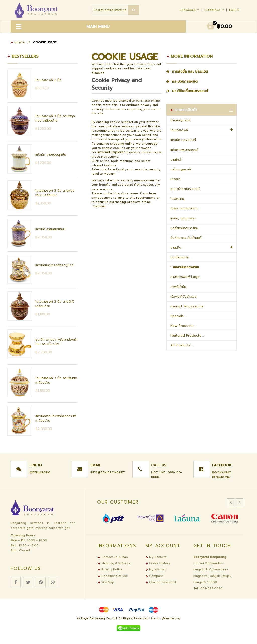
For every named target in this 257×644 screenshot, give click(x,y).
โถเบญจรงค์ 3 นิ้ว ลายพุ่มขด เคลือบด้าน (56, 380)
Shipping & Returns (114, 563)
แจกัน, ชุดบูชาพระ (183, 218)
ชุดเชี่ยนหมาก (180, 257)
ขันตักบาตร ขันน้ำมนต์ (186, 238)
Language (190, 10)
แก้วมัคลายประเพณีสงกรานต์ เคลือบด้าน (56, 418)
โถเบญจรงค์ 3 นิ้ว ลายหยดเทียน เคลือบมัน (55, 193)
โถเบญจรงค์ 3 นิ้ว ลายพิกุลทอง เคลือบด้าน (55, 118)
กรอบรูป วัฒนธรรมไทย (187, 306)
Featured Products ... (187, 336)
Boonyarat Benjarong (222, 475)
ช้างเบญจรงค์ (180, 120)
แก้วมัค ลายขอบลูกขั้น (51, 154)
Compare (154, 576)
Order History (158, 563)
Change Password (161, 582)
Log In (234, 10)
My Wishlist (156, 569)
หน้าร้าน (18, 42)
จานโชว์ (176, 159)
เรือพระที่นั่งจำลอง (183, 296)
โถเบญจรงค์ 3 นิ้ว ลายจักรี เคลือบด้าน (55, 304)
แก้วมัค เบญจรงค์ (183, 140)
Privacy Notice (110, 569)
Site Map (106, 582)
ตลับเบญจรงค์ (181, 169)
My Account (156, 557)
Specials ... (178, 316)
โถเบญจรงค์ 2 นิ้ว (48, 80)
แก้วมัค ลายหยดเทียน (50, 229)
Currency (215, 10)
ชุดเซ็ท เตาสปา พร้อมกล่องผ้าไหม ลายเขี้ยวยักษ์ (56, 342)
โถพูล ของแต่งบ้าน (184, 208)
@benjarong (40, 472)
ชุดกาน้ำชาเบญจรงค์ (185, 189)
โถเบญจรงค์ (179, 130)
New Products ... (183, 326)
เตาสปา (176, 179)
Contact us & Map (113, 557)
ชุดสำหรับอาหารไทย (184, 228)
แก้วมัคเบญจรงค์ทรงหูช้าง (54, 265)
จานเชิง (176, 247)
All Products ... (182, 345)
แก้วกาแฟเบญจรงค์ (184, 150)
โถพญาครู (178, 199)
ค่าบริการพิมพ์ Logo (185, 277)
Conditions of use (113, 576)
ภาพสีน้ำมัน (178, 287)
